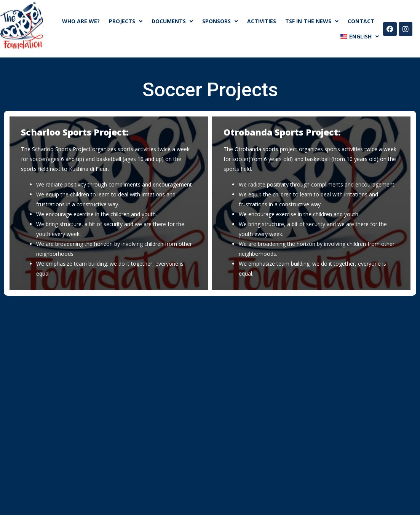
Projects (126, 21)
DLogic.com (254, 500)
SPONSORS (220, 21)
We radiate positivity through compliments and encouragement (114, 184)
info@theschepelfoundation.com (162, 391)
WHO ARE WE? (81, 21)
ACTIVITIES (262, 21)
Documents (172, 21)
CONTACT (361, 21)
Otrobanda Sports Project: (282, 132)
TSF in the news (312, 21)
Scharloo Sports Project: (75, 132)
